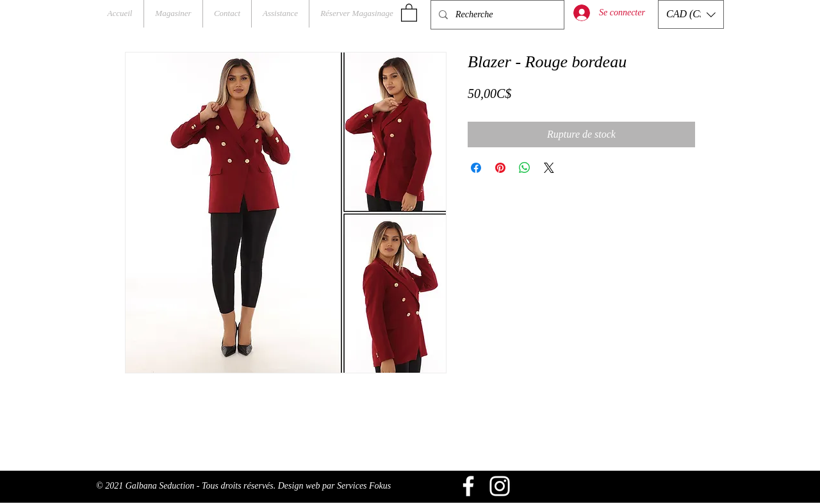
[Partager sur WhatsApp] (525, 168)
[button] (409, 12)
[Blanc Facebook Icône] (468, 486)
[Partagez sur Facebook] (476, 168)
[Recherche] (496, 15)
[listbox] (691, 14)
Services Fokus (364, 486)
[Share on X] (549, 168)
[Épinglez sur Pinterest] (500, 168)
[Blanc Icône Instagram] (500, 486)
